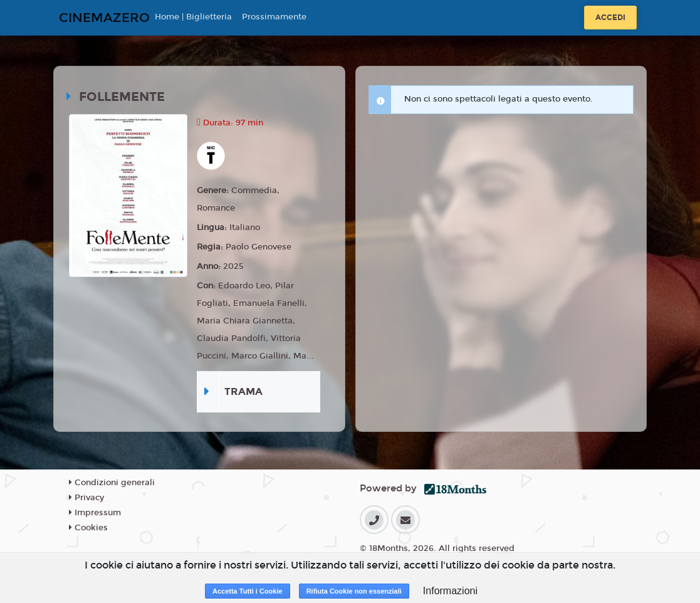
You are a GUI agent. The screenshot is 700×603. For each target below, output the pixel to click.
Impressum (95, 513)
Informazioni (450, 591)
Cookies (88, 528)
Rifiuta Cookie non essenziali (354, 591)
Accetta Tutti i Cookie (248, 591)
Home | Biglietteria (193, 17)
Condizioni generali (112, 483)
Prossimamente (274, 17)
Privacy (86, 498)
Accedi (610, 18)
